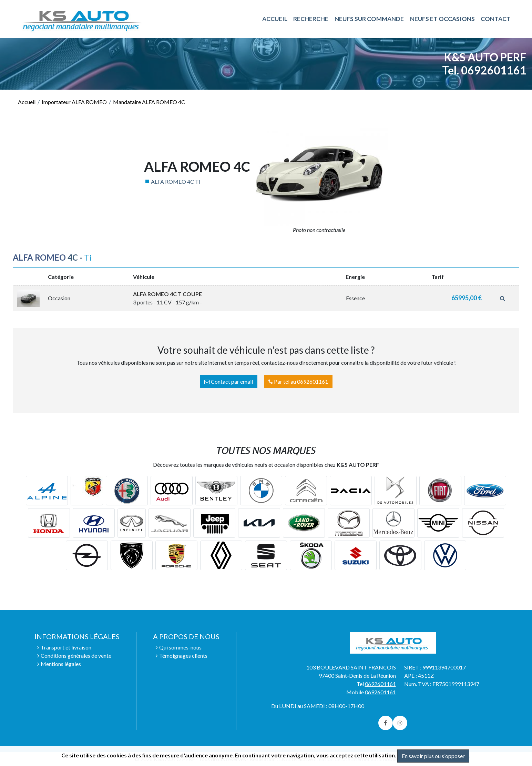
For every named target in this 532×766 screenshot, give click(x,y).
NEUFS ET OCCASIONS (442, 19)
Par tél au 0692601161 (298, 381)
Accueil (27, 102)
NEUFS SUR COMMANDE (369, 19)
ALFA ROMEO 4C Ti (176, 182)
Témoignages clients (183, 656)
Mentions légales (61, 664)
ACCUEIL (275, 19)
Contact (496, 19)
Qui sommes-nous (180, 647)
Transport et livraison (66, 647)
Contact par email (229, 381)
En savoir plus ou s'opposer (433, 756)
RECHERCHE (311, 19)
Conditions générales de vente (76, 656)
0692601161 (380, 684)
